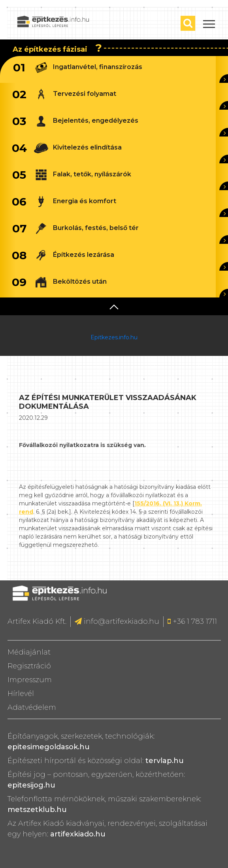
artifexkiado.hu (78, 834)
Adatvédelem (32, 707)
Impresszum (30, 680)
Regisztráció (29, 666)
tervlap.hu (165, 761)
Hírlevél (21, 694)
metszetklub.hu (37, 810)
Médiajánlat (29, 652)
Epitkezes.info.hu (114, 337)
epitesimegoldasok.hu (49, 747)
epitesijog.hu (31, 785)
